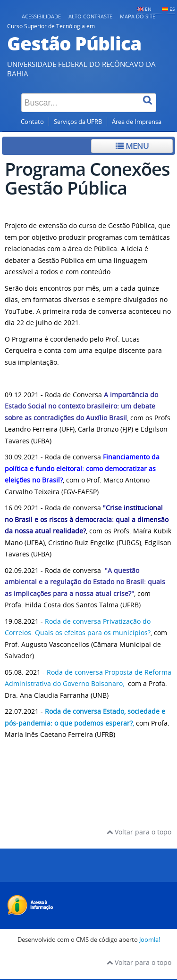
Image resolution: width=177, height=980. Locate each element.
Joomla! (150, 940)
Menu (132, 146)
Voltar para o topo (139, 832)
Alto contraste (90, 16)
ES (172, 9)
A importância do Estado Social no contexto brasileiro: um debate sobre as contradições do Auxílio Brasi (81, 406)
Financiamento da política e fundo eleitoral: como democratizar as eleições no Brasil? (82, 468)
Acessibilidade (41, 16)
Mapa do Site (138, 16)
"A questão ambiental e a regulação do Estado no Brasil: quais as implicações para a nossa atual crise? (85, 582)
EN (148, 9)
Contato (32, 122)
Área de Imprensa (137, 122)
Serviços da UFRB (78, 122)
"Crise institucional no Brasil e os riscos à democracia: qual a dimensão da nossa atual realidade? (87, 519)
